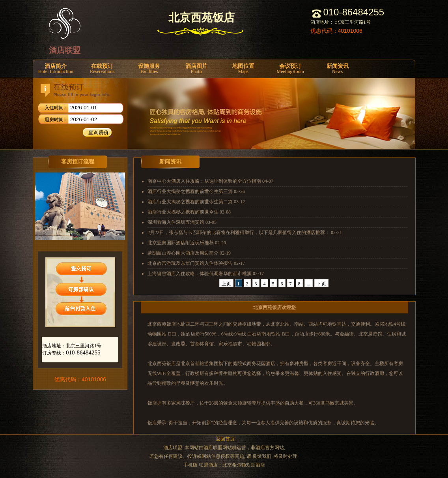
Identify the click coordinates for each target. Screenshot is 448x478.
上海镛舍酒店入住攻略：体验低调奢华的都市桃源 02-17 (206, 274)
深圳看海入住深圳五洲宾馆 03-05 (182, 222)
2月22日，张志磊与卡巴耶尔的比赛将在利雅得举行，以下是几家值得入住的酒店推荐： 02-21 (245, 232)
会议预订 (290, 69)
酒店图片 (196, 69)
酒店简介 (56, 69)
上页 (226, 284)
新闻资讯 (337, 69)
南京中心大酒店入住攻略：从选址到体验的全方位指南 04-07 (210, 181)
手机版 (190, 465)
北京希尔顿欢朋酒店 (244, 465)
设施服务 (149, 69)
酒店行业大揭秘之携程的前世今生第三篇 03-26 (196, 191)
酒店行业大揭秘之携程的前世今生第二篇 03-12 (196, 202)
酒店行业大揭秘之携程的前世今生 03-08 (189, 212)
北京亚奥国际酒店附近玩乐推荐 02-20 (187, 243)
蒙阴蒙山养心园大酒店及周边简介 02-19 (189, 253)
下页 (321, 284)
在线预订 (102, 69)
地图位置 (243, 69)
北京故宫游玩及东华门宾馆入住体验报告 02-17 (196, 263)
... (309, 284)
